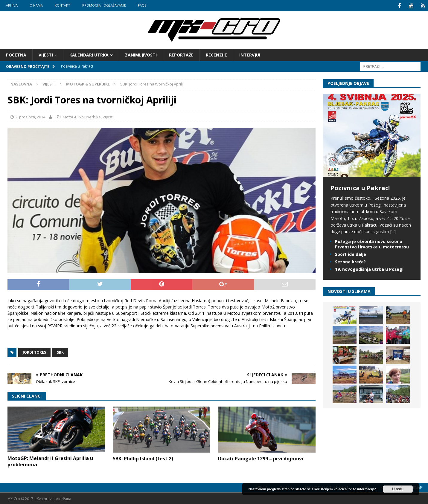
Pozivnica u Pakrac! (360, 187)
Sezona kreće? (350, 261)
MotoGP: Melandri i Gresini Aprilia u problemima (50, 461)
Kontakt (63, 5)
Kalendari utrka (89, 54)
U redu (398, 489)
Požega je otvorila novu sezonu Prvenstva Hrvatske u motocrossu (372, 243)
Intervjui (250, 54)
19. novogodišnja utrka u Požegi (369, 269)
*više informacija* (362, 489)
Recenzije (216, 54)
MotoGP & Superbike (82, 116)
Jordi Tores (34, 352)
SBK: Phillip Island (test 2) (143, 458)
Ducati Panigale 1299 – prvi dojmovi (261, 458)
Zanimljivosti (141, 54)
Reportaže (181, 54)
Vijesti (46, 54)
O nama (36, 5)
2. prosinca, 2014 (30, 116)
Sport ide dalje (351, 254)
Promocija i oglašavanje (104, 5)
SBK (60, 352)
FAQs (142, 5)
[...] (393, 231)
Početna (16, 54)
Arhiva (12, 5)
